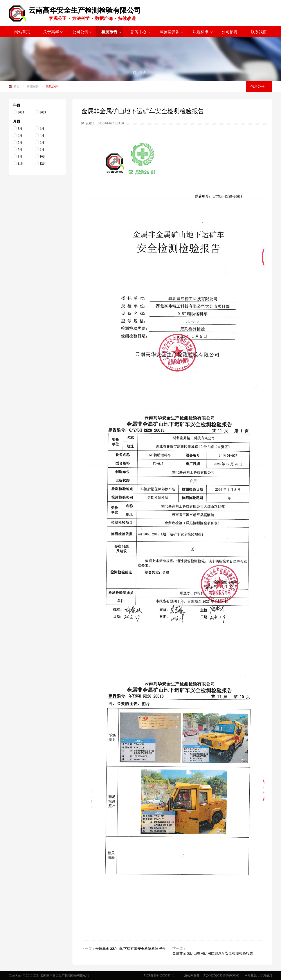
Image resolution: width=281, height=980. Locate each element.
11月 (18, 163)
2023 (41, 112)
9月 (18, 156)
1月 (18, 128)
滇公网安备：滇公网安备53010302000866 (212, 976)
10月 (41, 156)
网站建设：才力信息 (258, 976)
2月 (40, 128)
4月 (40, 135)
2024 (19, 112)
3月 (18, 135)
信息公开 (52, 87)
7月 (18, 149)
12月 (41, 163)
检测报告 (33, 87)
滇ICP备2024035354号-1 (159, 976)
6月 (40, 142)
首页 (17, 87)
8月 (40, 149)
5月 (18, 142)
